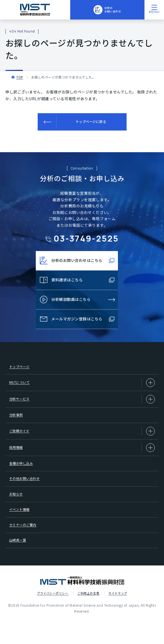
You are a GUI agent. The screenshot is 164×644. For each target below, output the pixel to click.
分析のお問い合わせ (107, 9)
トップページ (22, 369)
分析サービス (82, 404)
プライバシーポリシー (53, 617)
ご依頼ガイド (82, 440)
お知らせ (18, 510)
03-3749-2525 (86, 238)
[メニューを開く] (154, 10)
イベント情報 (22, 527)
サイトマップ (118, 617)
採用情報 (82, 457)
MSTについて (82, 387)
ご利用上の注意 (89, 617)
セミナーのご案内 (25, 545)
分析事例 (18, 422)
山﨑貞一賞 (20, 562)
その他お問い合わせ (28, 492)
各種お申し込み (24, 474)
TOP (20, 77)
